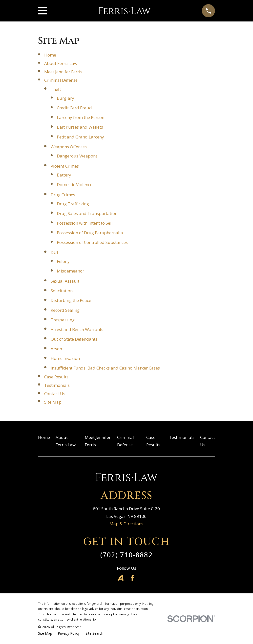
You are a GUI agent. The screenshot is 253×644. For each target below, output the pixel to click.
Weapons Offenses (69, 147)
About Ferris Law (61, 63)
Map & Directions (126, 524)
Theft (56, 89)
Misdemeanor (71, 271)
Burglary (65, 98)
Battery (64, 175)
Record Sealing (65, 310)
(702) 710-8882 (126, 555)
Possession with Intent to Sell (85, 223)
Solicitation (62, 291)
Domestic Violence (75, 185)
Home (50, 55)
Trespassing (63, 320)
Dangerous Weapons (77, 156)
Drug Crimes (63, 195)
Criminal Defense (61, 80)
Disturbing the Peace (71, 300)
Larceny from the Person (81, 117)
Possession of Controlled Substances (92, 242)
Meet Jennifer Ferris (63, 72)
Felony (63, 261)
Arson (56, 349)
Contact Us (55, 394)
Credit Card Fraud (74, 108)
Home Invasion (65, 358)
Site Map (53, 402)
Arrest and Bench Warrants (77, 329)
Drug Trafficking (73, 204)
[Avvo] (121, 578)
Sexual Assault (65, 281)
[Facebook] (132, 578)
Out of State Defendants (74, 339)
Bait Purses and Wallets (80, 127)
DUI (54, 252)
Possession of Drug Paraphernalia (90, 233)
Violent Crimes (65, 166)
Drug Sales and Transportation (87, 213)
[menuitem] (45, 633)
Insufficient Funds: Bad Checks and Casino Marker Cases (105, 368)
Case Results (56, 377)
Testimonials (57, 385)
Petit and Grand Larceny (80, 137)
